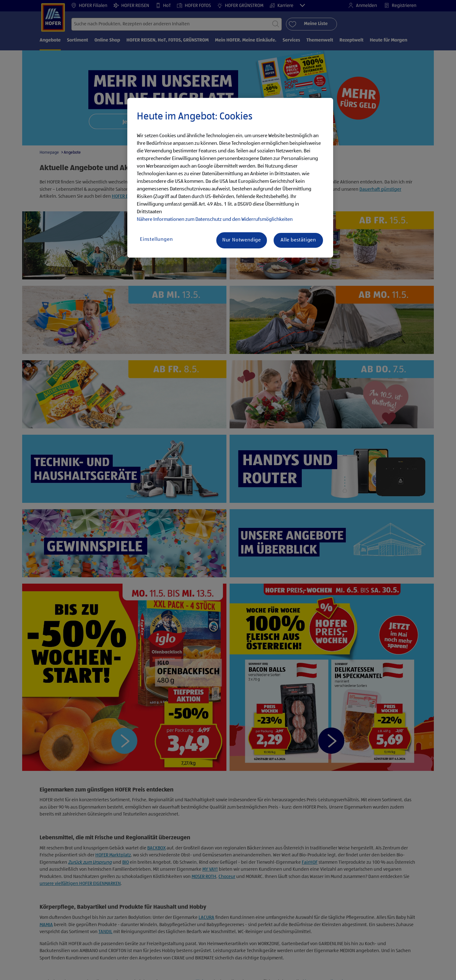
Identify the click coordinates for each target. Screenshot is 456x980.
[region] (230, 178)
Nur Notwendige (242, 240)
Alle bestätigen (298, 240)
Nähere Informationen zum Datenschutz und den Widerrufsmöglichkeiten (215, 220)
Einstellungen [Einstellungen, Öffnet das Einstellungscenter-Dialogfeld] (156, 240)
